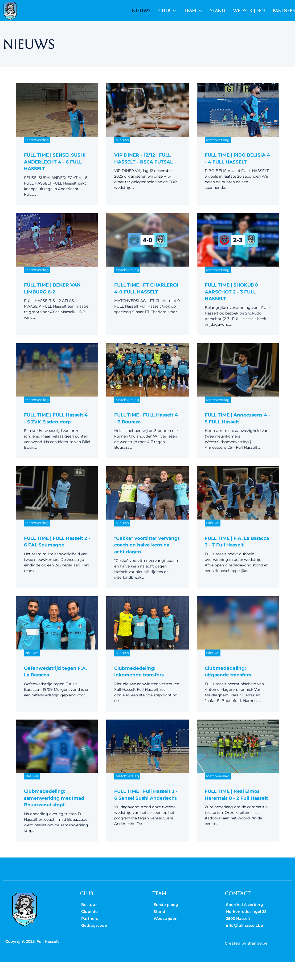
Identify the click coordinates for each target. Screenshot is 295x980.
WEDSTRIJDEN (249, 11)
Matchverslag (37, 140)
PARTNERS (284, 11)
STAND (218, 11)
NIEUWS (141, 11)
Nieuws (122, 140)
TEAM (193, 11)
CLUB (167, 11)
